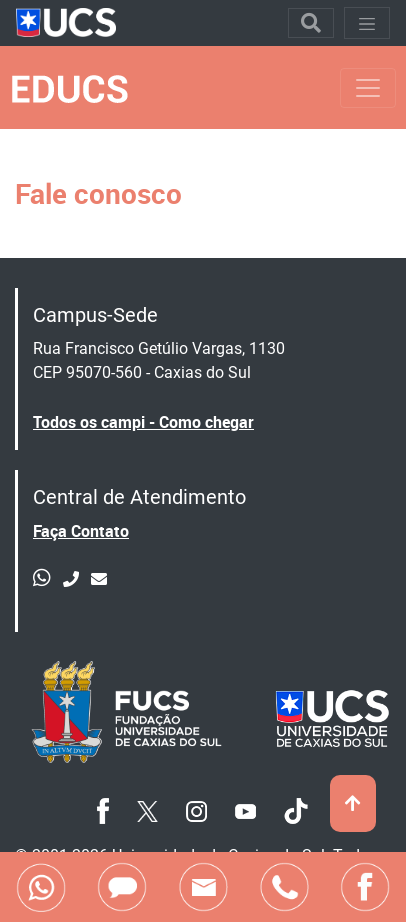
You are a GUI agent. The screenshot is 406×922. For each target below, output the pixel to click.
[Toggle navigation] (311, 23)
